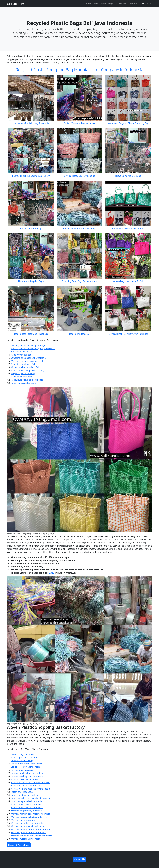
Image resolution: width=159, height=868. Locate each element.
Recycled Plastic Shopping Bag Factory (31, 176)
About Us (134, 4)
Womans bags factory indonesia (27, 811)
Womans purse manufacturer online (29, 833)
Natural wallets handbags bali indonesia (30, 782)
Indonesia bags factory (22, 761)
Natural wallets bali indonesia (25, 786)
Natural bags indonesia (22, 770)
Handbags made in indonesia (25, 757)
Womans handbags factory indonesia (29, 817)
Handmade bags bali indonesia (26, 795)
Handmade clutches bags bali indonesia (30, 798)
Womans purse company (23, 820)
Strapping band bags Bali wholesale (28, 358)
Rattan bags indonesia (22, 792)
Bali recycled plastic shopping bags (28, 345)
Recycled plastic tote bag (23, 374)
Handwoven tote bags (22, 377)
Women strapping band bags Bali (27, 361)
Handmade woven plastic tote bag (28, 370)
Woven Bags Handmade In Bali (128, 281)
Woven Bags (122, 4)
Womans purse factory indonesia (27, 823)
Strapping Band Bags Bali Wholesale (79, 281)
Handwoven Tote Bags (31, 229)
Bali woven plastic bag (22, 352)
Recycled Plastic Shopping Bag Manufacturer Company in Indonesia (80, 70)
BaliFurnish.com (17, 4)
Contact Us (146, 4)
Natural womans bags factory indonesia (30, 789)
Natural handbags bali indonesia (27, 776)
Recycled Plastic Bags (19, 845)
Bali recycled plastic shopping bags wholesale (33, 348)
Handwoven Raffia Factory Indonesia (31, 123)
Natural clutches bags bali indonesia (29, 773)
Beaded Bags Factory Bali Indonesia (31, 334)
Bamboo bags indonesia (23, 754)
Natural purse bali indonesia (25, 779)
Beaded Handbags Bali (80, 334)
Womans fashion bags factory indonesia (30, 814)
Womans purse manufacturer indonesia (30, 829)
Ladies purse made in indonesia (26, 764)
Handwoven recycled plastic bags (27, 380)
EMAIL (51, 573)
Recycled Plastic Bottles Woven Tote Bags (128, 334)
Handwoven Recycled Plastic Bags (79, 229)
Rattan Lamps (107, 4)
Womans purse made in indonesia (28, 826)
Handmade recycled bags (23, 383)
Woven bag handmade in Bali (25, 367)
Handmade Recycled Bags (31, 281)
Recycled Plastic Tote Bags (128, 176)
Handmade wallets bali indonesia (27, 804)
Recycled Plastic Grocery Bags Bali (80, 176)
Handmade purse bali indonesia (26, 801)
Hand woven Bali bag (21, 355)
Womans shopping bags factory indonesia (31, 836)
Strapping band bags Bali (23, 364)
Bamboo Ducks (90, 4)
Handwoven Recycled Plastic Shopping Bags (128, 123)
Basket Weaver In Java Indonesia (80, 123)
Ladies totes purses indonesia (25, 767)
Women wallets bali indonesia (25, 839)
